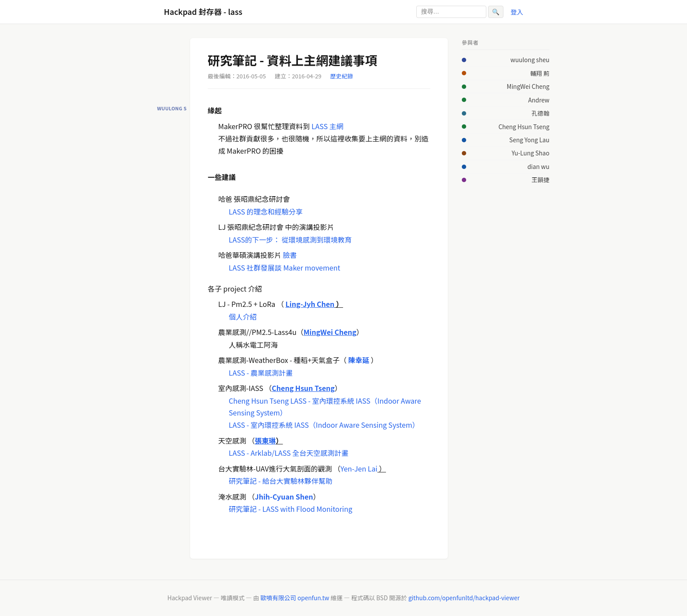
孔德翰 (540, 113)
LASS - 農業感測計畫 (261, 373)
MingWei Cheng (528, 86)
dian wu (538, 166)
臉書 (290, 255)
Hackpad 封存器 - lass (203, 12)
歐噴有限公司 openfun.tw (295, 598)
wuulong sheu (530, 60)
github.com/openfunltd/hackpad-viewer (464, 598)
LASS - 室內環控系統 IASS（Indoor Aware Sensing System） (324, 425)
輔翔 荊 (540, 73)
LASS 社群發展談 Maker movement (284, 268)
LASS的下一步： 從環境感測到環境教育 (290, 239)
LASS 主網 (328, 126)
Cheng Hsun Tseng (259, 401)
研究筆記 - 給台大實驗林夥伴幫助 (281, 481)
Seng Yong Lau (529, 140)
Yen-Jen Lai (359, 468)
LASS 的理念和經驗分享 (266, 211)
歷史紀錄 (342, 76)
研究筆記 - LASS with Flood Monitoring (290, 509)
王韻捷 (540, 180)
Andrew (539, 100)
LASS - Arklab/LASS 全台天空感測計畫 (289, 453)
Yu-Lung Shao (531, 153)
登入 (517, 12)
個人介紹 (243, 317)
